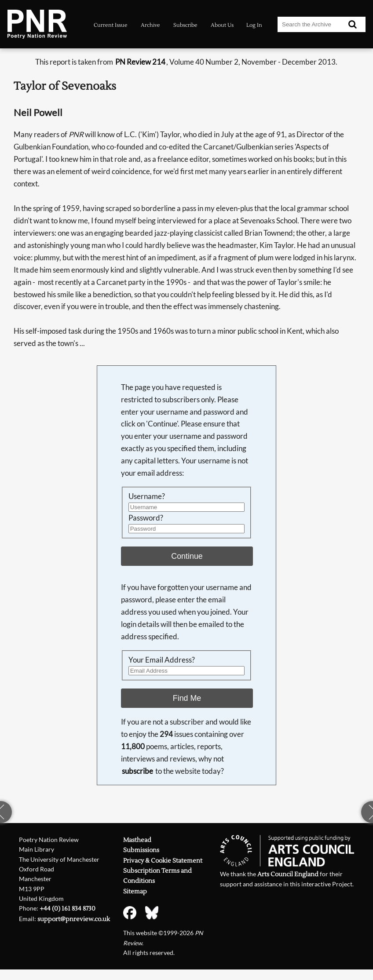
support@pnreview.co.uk (74, 919)
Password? (146, 518)
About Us (222, 25)
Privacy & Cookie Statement (163, 861)
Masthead (137, 840)
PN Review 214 (140, 62)
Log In (254, 25)
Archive (150, 25)
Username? (147, 496)
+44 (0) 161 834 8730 (68, 909)
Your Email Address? (162, 660)
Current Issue (111, 25)
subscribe (137, 771)
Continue (187, 556)
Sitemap (135, 891)
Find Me (187, 698)
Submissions (141, 850)
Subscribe (185, 25)
